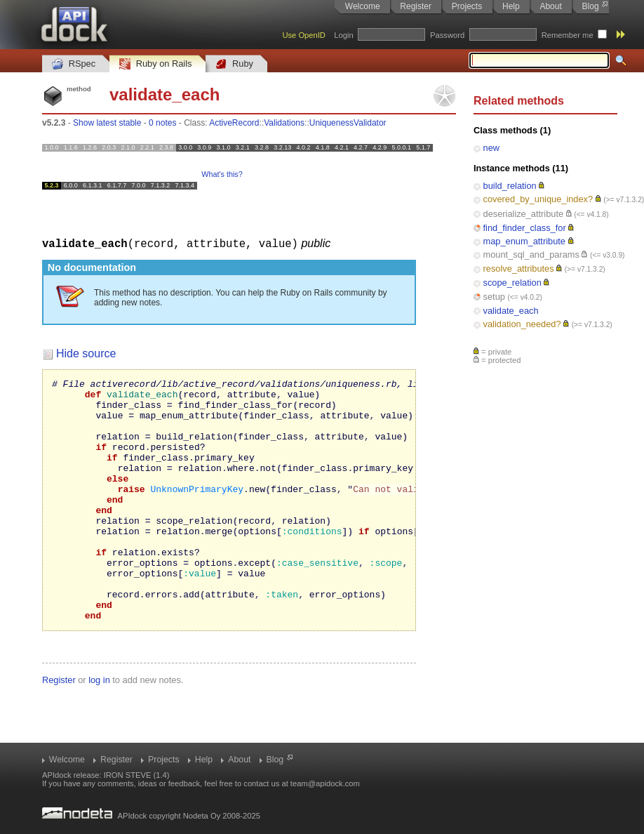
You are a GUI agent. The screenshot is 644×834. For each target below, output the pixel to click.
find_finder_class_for (525, 228)
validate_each (511, 311)
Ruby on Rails (155, 64)
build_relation (510, 186)
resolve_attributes (519, 269)
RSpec (74, 64)
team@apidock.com (325, 783)
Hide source (86, 353)
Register (416, 6)
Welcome (363, 6)
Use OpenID (304, 35)
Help (511, 6)
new (491, 148)
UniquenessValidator (348, 123)
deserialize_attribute (524, 214)
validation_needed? (522, 324)
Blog (591, 6)
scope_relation (512, 283)
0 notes (162, 123)
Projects (467, 6)
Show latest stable (107, 123)
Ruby (234, 64)
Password (447, 35)
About (550, 6)
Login (343, 35)
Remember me (568, 35)
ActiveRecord (234, 123)
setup (494, 297)
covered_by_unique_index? (538, 199)
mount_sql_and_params (531, 254)
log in (99, 728)
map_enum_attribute (524, 241)
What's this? (222, 174)
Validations (284, 123)
